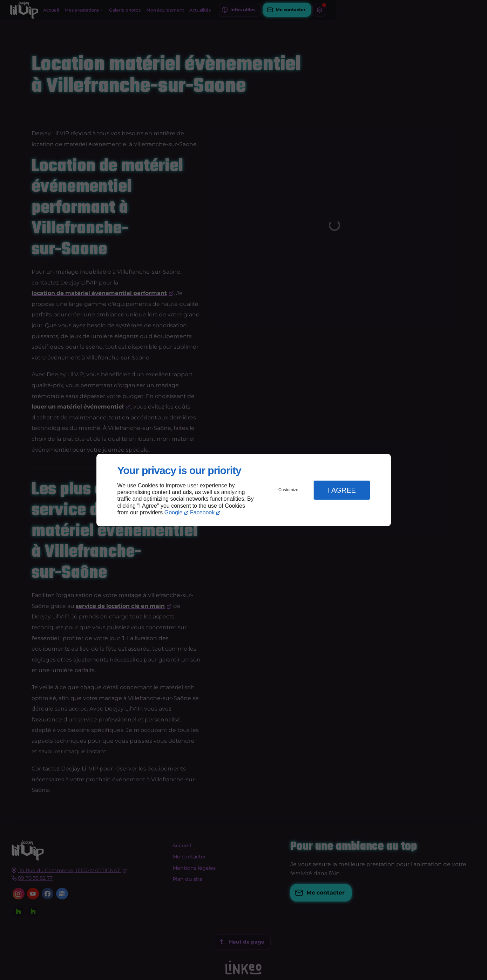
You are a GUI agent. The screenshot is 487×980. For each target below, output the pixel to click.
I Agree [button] (342, 490)
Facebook (202, 512)
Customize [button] (288, 490)
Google (174, 512)
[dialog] (244, 490)
